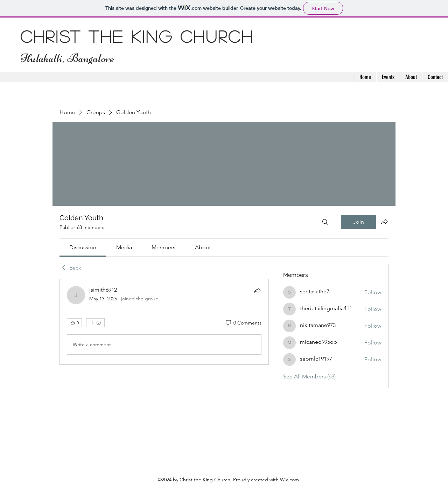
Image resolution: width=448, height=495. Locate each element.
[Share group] (384, 222)
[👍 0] (74, 323)
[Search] (325, 222)
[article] (164, 322)
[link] (83, 247)
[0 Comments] (243, 323)
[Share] (257, 290)
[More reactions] (95, 323)
